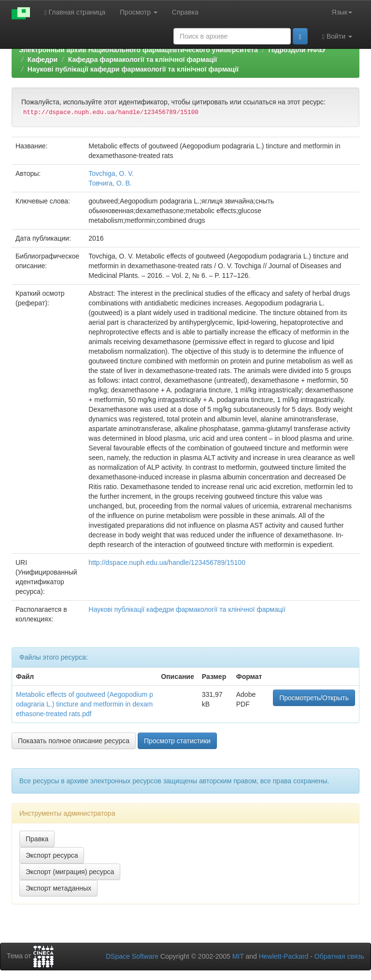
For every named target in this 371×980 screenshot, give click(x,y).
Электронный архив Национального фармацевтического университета (138, 50)
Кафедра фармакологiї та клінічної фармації (143, 59)
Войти (337, 36)
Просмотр (139, 12)
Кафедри (43, 59)
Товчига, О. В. (110, 183)
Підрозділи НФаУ (297, 50)
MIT (238, 956)
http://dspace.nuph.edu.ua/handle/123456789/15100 (167, 562)
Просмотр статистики (177, 741)
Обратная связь (339, 956)
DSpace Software (132, 956)
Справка (185, 12)
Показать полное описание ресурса (74, 741)
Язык (342, 12)
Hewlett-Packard (284, 956)
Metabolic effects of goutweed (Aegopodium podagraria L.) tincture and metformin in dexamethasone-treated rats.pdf (85, 704)
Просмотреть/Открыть (314, 698)
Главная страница (75, 12)
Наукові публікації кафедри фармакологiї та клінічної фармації (133, 69)
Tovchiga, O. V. (111, 173)
